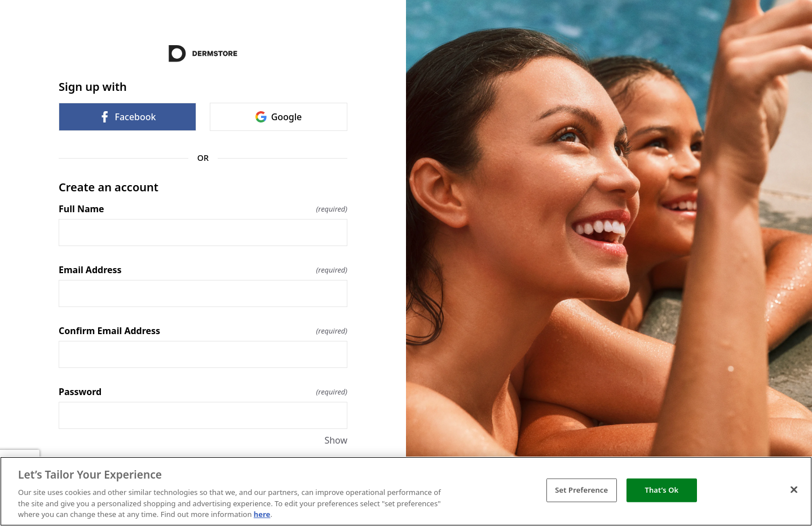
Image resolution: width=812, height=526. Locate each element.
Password (203, 392)
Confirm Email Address (203, 331)
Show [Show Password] (336, 440)
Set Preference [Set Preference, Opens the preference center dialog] (581, 490)
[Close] (794, 490)
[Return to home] (203, 54)
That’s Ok (661, 490)
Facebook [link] (127, 117)
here (262, 514)
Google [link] (279, 117)
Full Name (203, 209)
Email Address (203, 270)
